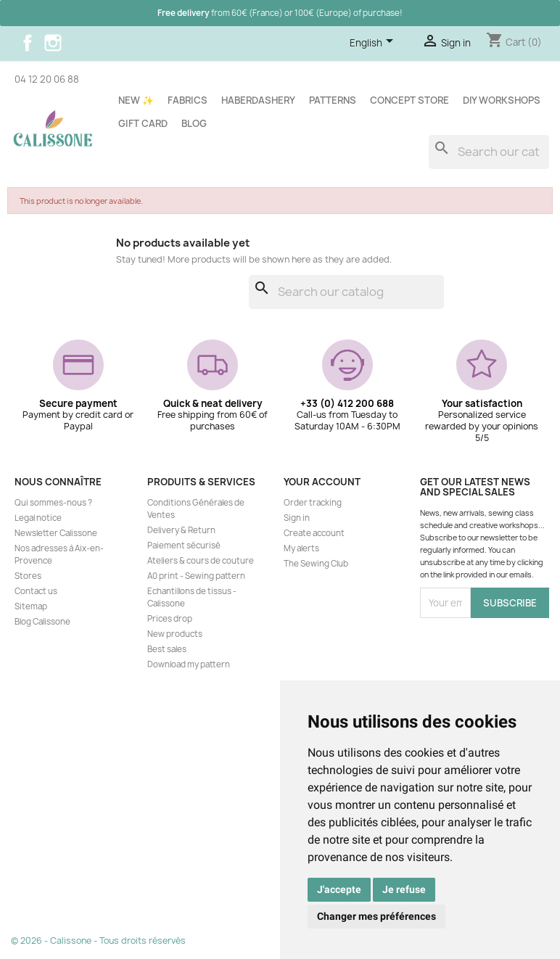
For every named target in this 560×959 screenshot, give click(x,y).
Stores (28, 576)
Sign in (297, 518)
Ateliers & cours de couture (201, 561)
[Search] (489, 152)
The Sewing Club (316, 564)
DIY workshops (502, 100)
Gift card (143, 123)
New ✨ (136, 100)
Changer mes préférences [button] (376, 916)
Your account (322, 482)
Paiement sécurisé (184, 546)
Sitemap (31, 606)
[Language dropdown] (374, 44)
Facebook (28, 43)
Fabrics (188, 100)
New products (175, 634)
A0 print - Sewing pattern (196, 576)
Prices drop (170, 619)
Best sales (167, 649)
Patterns (333, 100)
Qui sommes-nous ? (53, 503)
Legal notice (38, 518)
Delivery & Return (181, 530)
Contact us (36, 591)
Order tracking (313, 503)
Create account (314, 533)
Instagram (53, 43)
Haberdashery (258, 100)
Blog (194, 123)
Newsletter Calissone (56, 533)
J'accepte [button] (339, 889)
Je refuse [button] (404, 889)
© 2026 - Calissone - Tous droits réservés (98, 941)
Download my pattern (189, 664)
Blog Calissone (42, 622)
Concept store (409, 100)
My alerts (301, 548)
